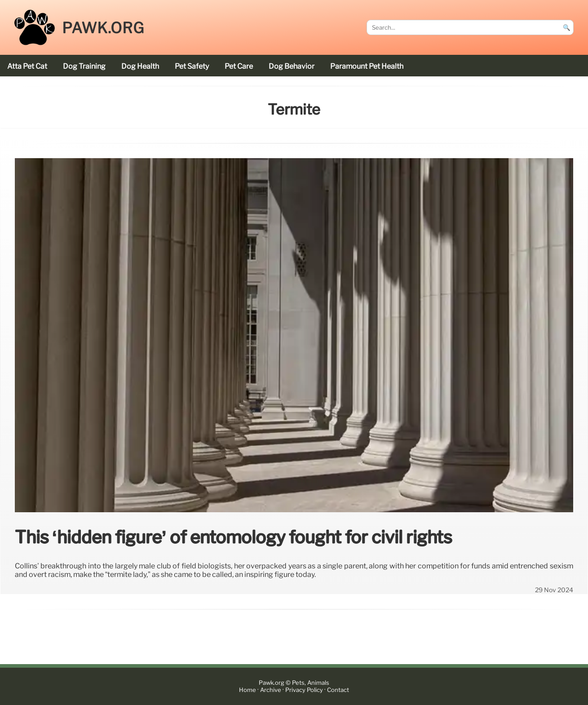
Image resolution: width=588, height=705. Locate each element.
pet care (239, 66)
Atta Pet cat (27, 66)
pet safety (192, 66)
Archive (271, 690)
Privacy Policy (304, 690)
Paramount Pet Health (367, 66)
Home (248, 690)
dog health (140, 66)
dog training (84, 66)
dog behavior (292, 66)
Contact (338, 690)
